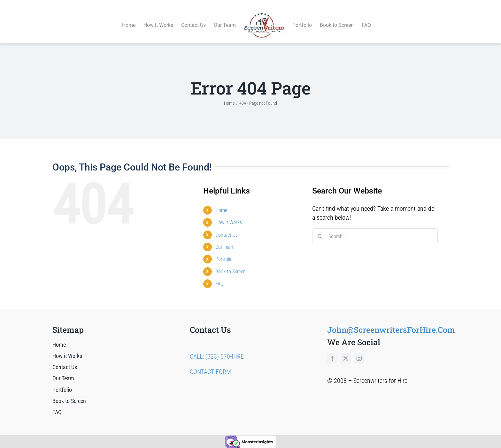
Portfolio (224, 252)
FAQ (219, 276)
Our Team (225, 240)
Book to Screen (231, 264)
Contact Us (227, 228)
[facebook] (332, 351)
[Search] (320, 229)
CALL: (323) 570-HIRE (217, 349)
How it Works (229, 215)
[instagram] (359, 351)
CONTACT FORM (210, 364)
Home (221, 203)
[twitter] (346, 351)
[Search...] (375, 229)
